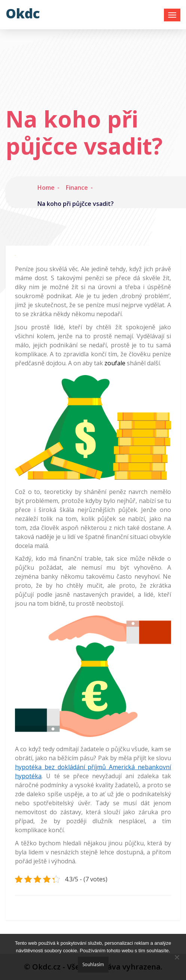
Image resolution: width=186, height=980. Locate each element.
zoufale (114, 363)
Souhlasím (93, 964)
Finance (77, 188)
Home (46, 188)
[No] (177, 957)
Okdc (23, 13)
